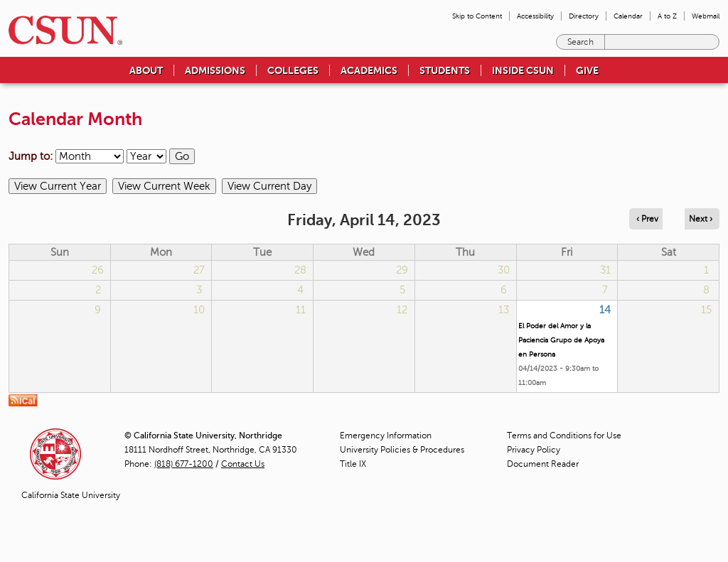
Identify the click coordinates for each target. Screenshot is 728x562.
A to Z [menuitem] (667, 16)
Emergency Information (386, 436)
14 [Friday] (605, 310)
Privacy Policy (534, 450)
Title (353, 464)
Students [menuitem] (445, 70)
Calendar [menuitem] (628, 16)
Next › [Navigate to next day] (701, 219)
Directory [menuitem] (584, 16)
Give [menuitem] (587, 70)
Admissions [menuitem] (215, 70)
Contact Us (243, 464)
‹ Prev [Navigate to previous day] (647, 219)
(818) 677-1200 (184, 464)
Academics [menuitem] (369, 70)
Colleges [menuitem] (293, 70)
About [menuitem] (146, 70)
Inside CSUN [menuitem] (523, 70)
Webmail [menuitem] (706, 16)
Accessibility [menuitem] (535, 16)
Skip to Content (477, 16)
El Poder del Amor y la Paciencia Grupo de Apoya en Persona (561, 340)
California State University (71, 495)
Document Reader (543, 464)
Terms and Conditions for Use (564, 436)
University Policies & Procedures (402, 450)
